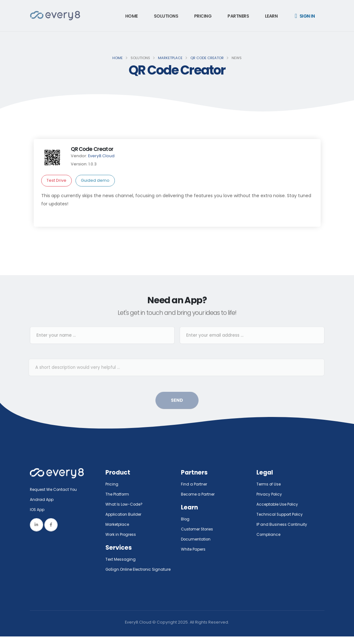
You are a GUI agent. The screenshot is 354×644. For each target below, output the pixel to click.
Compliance (269, 534)
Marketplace (170, 58)
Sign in (305, 16)
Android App (42, 500)
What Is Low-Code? (125, 504)
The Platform (118, 494)
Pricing (203, 16)
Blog (185, 519)
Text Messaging (121, 559)
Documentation (197, 539)
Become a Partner (199, 494)
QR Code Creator (207, 58)
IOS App (39, 510)
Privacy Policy (270, 494)
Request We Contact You (55, 489)
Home (132, 16)
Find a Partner (195, 484)
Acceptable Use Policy (279, 504)
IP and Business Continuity (283, 524)
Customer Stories (199, 529)
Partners (238, 16)
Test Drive (56, 180)
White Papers (194, 549)
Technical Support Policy (281, 514)
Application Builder (124, 514)
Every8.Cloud (101, 156)
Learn (271, 16)
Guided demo (95, 180)
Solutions (166, 16)
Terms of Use (270, 484)
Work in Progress (122, 534)
